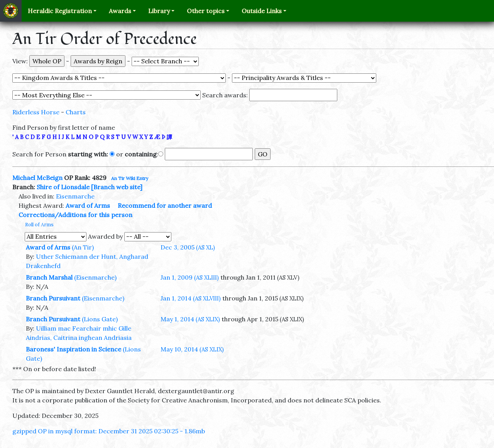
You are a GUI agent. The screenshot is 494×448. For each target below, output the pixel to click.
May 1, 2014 (190, 319)
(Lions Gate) (100, 319)
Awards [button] (120, 11)
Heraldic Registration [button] (60, 11)
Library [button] (159, 11)
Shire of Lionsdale (63, 187)
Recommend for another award (165, 205)
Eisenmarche (75, 196)
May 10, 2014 (192, 349)
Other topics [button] (206, 11)
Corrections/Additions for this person (75, 215)
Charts (76, 112)
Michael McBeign (37, 178)
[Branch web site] (117, 187)
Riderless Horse (36, 112)
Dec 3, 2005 (188, 247)
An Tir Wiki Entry (130, 178)
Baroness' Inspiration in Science (74, 349)
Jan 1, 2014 (191, 298)
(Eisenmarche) (95, 277)
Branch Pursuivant (53, 298)
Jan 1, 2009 (190, 277)
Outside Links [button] (262, 11)
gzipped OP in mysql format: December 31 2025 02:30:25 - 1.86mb (109, 431)
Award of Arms (88, 205)
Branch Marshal (49, 277)
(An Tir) (83, 247)
